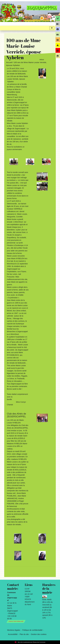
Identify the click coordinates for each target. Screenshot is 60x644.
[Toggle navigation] (52, 28)
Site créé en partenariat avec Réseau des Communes (30, 642)
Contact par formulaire (16, 621)
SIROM (28, 591)
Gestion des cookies (39, 634)
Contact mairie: (13, 587)
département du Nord (30, 603)
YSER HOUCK (28, 598)
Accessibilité (13, 634)
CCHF (27, 589)
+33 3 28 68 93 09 (12, 617)
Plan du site (24, 634)
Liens (29, 585)
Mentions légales (14, 630)
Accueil (9, 62)
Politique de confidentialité (32, 630)
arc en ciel (29, 594)
